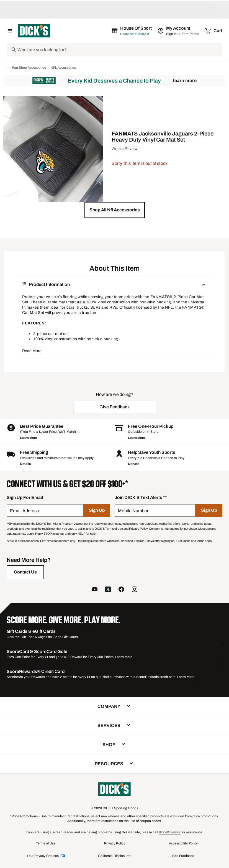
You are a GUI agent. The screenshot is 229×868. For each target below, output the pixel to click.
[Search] (119, 50)
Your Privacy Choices (43, 856)
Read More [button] (32, 351)
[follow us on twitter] (108, 590)
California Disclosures (115, 856)
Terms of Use (46, 843)
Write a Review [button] (124, 149)
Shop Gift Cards (66, 637)
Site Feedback (183, 856)
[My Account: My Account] (179, 31)
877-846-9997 (170, 832)
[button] (115, 210)
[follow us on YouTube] (95, 590)
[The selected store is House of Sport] (132, 31)
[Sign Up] (97, 510)
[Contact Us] (25, 572)
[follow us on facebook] (121, 590)
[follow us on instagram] (135, 590)
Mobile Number (133, 511)
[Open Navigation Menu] (10, 31)
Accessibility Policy (183, 843)
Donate (134, 464)
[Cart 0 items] (214, 31)
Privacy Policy (115, 843)
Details (25, 464)
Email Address (24, 511)
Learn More (185, 80)
